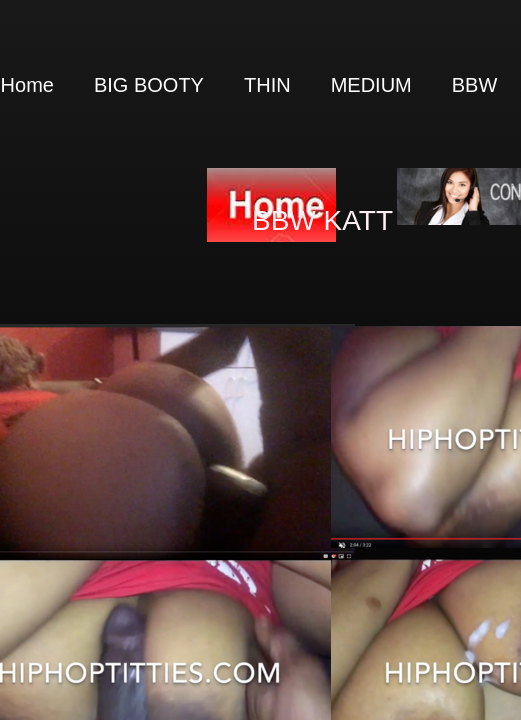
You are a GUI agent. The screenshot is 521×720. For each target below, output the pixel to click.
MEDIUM (371, 85)
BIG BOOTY (149, 85)
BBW (475, 85)
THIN (267, 85)
